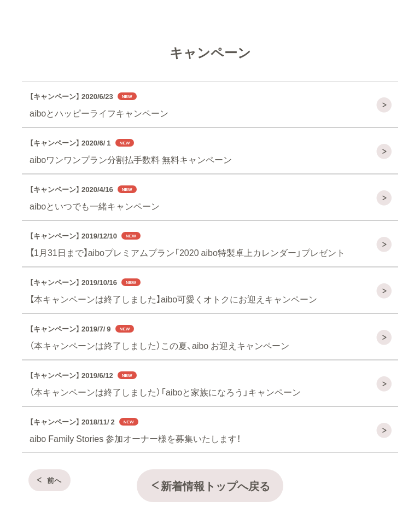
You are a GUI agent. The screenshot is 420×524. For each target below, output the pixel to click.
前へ (48, 480)
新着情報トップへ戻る (210, 485)
